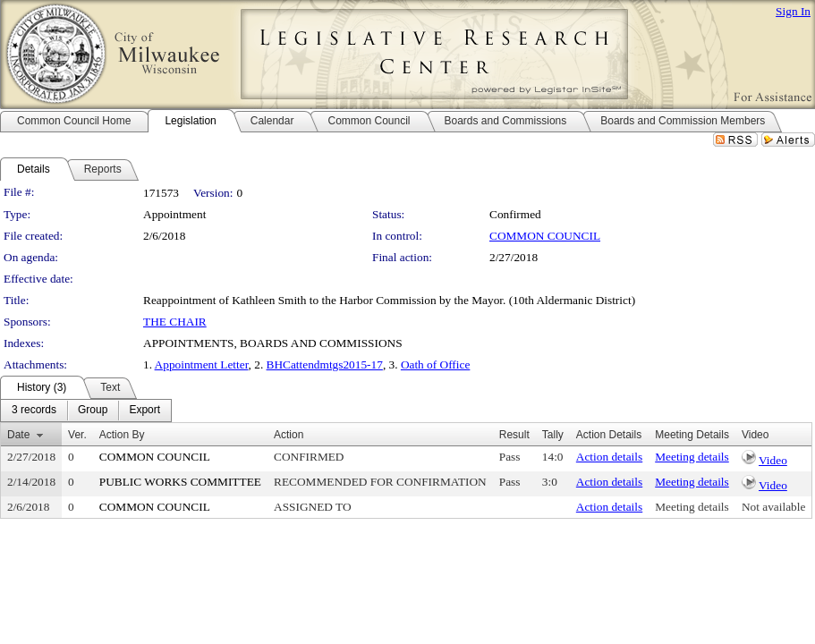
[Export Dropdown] (144, 411)
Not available (773, 507)
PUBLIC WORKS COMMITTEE (180, 482)
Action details (609, 457)
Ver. (77, 435)
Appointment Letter (202, 364)
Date (18, 435)
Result (514, 435)
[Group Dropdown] (93, 411)
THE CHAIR (175, 322)
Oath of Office (435, 364)
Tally (553, 435)
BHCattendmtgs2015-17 (325, 364)
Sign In (793, 11)
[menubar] (86, 411)
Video (773, 460)
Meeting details (692, 457)
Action (289, 435)
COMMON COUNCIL (545, 236)
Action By (122, 435)
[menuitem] (34, 411)
